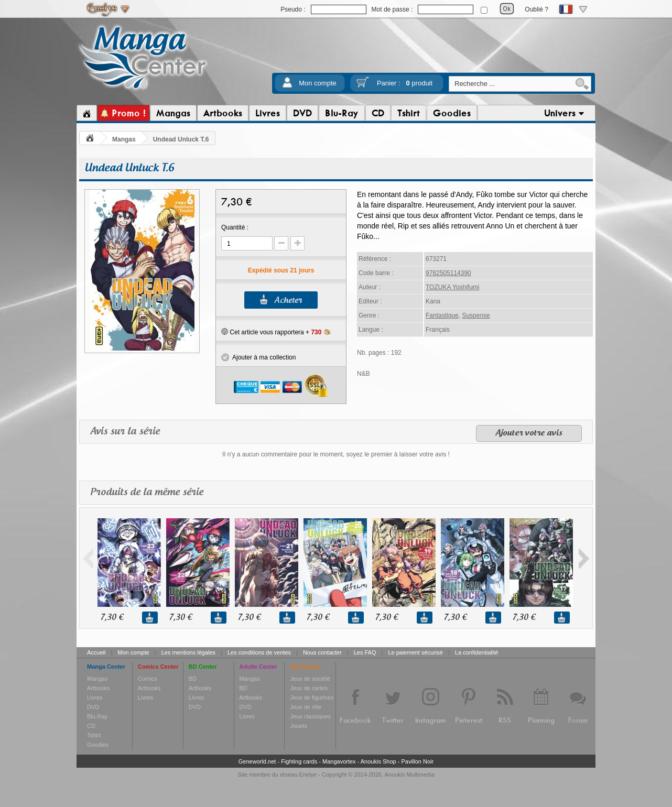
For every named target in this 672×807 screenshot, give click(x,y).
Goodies (98, 745)
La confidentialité (477, 652)
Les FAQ (365, 652)
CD (91, 726)
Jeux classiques (310, 716)
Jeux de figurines (312, 697)
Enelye (308, 775)
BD (193, 679)
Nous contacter (322, 652)
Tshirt (94, 735)
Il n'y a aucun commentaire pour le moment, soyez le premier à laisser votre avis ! (336, 454)
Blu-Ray (97, 716)
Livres (95, 697)
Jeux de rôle (306, 707)
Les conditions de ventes (259, 652)
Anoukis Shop (378, 761)
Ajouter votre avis (529, 433)
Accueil (96, 652)
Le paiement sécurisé (415, 652)
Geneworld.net (257, 761)
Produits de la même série (147, 492)
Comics (148, 679)
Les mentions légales (188, 652)
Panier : (405, 83)
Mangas (124, 139)
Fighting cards (299, 761)
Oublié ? (536, 9)
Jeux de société (310, 679)
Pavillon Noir (417, 761)
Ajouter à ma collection (258, 357)
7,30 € (112, 618)
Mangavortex (339, 761)
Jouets (298, 726)
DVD (93, 707)
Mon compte (318, 83)
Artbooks (98, 688)
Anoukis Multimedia (409, 775)
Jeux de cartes (309, 688)
